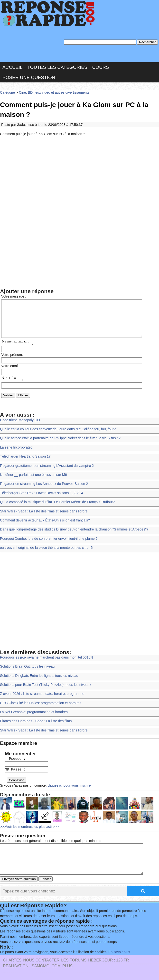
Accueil (12, 66)
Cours (101, 66)
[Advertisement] (79, 174)
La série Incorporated (16, 450)
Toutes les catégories (57, 66)
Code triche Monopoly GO (19, 424)
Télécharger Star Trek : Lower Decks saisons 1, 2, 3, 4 (40, 495)
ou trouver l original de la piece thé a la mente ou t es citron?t (45, 548)
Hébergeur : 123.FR (108, 960)
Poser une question (29, 76)
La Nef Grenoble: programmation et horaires (33, 710)
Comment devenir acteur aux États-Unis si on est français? (44, 521)
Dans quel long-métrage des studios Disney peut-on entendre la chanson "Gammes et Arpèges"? (72, 530)
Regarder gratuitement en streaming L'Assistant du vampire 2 (46, 468)
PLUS (67, 965)
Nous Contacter (41, 960)
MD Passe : (13, 766)
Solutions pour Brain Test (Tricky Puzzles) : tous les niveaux (44, 684)
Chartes (12, 960)
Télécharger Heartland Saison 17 (25, 459)
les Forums (74, 960)
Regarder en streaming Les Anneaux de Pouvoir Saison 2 (43, 486)
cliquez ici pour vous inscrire (67, 782)
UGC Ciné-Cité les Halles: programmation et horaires (39, 701)
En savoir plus (116, 952)
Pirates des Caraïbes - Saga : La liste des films (35, 719)
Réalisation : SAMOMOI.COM (32, 965)
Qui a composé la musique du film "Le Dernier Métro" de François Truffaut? (56, 504)
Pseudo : (13, 756)
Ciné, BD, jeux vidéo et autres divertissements (52, 91)
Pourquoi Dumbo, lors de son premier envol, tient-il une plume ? (47, 539)
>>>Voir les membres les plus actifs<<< (29, 822)
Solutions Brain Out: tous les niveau (27, 666)
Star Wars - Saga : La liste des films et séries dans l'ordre (42, 512)
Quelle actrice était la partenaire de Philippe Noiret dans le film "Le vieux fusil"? (59, 441)
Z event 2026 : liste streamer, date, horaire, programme (41, 693)
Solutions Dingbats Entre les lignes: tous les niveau (38, 675)
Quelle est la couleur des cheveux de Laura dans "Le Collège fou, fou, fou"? (56, 433)
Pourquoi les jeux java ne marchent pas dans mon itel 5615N (45, 657)
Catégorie (7, 91)
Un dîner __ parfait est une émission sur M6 (33, 477)
